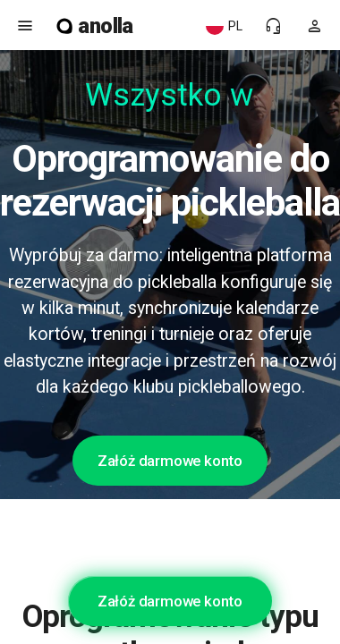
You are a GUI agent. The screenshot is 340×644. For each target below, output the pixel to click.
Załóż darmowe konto (170, 461)
